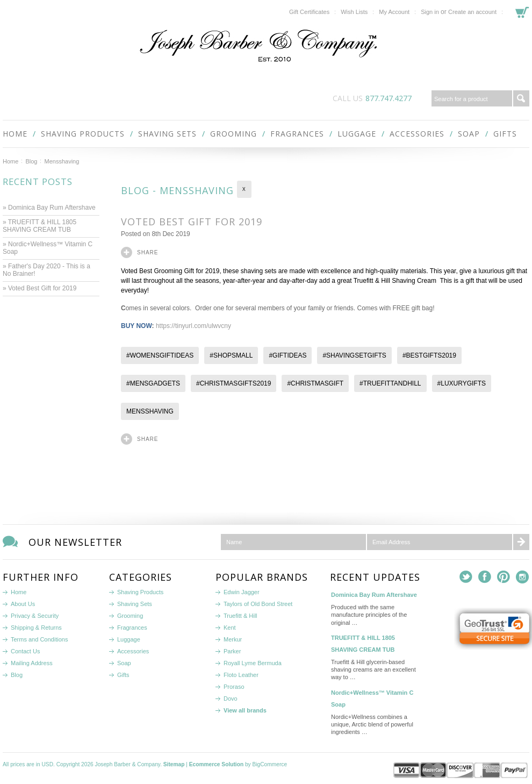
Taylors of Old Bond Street (258, 604)
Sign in (430, 12)
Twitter (466, 577)
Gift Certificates (309, 12)
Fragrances (297, 134)
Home (10, 161)
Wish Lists (354, 12)
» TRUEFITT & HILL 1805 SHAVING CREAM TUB (39, 226)
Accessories (417, 134)
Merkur (233, 639)
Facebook (485, 577)
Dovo (231, 699)
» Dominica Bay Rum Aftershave (49, 208)
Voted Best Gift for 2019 (193, 222)
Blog (31, 161)
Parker (232, 651)
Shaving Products (83, 134)
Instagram (523, 577)
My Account (394, 12)
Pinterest (504, 577)
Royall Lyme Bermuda (253, 663)
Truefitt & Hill (240, 616)
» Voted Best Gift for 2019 (41, 288)
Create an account (472, 12)
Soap (469, 134)
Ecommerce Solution (216, 764)
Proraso (234, 687)
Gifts (505, 134)
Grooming (233, 134)
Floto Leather (241, 675)
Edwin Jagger (242, 592)
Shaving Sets (167, 134)
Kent (230, 628)
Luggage (357, 134)
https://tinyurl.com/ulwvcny (193, 326)
